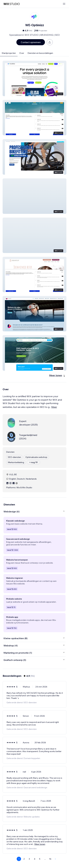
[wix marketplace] (12, 4)
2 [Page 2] (24, 859)
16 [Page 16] (50, 859)
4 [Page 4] (35, 859)
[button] (34, 78)
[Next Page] (55, 859)
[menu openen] (64, 4)
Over (22, 53)
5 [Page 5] (40, 859)
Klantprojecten (9, 53)
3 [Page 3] (29, 859)
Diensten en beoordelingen (40, 53)
